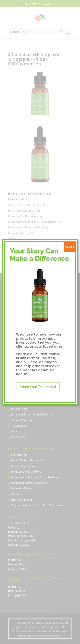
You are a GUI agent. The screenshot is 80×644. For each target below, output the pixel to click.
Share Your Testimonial (38, 387)
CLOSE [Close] (70, 247)
